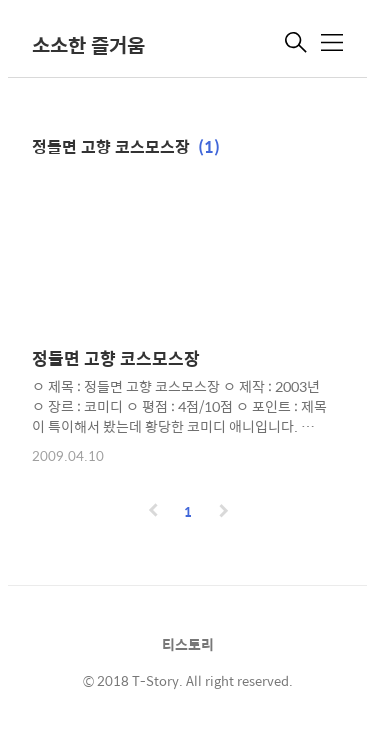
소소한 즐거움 (88, 44)
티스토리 (188, 644)
